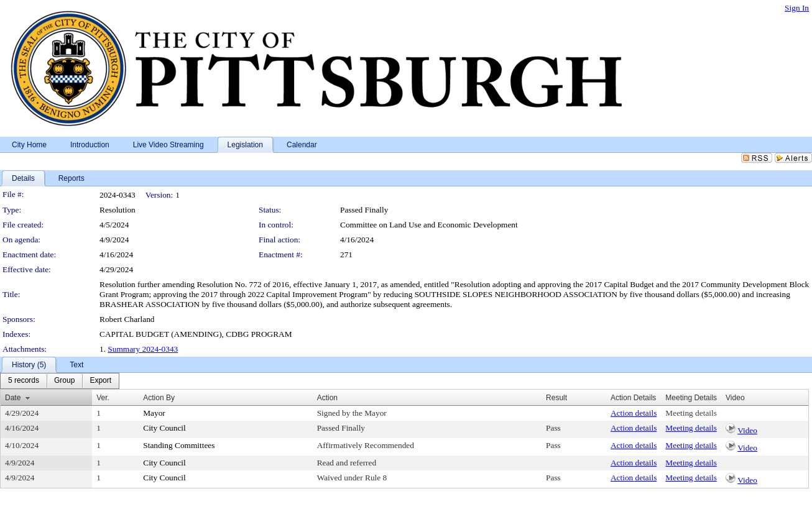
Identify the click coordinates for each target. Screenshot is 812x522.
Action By (159, 398)
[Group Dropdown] (64, 381)
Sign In (797, 8)
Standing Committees (179, 445)
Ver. (103, 398)
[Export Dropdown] (100, 381)
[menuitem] (24, 381)
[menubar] (60, 381)
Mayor (154, 413)
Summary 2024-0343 (143, 349)
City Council (164, 428)
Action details (634, 413)
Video (747, 430)
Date (13, 398)
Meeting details (691, 413)
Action (327, 398)
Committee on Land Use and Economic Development (429, 225)
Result (556, 398)
